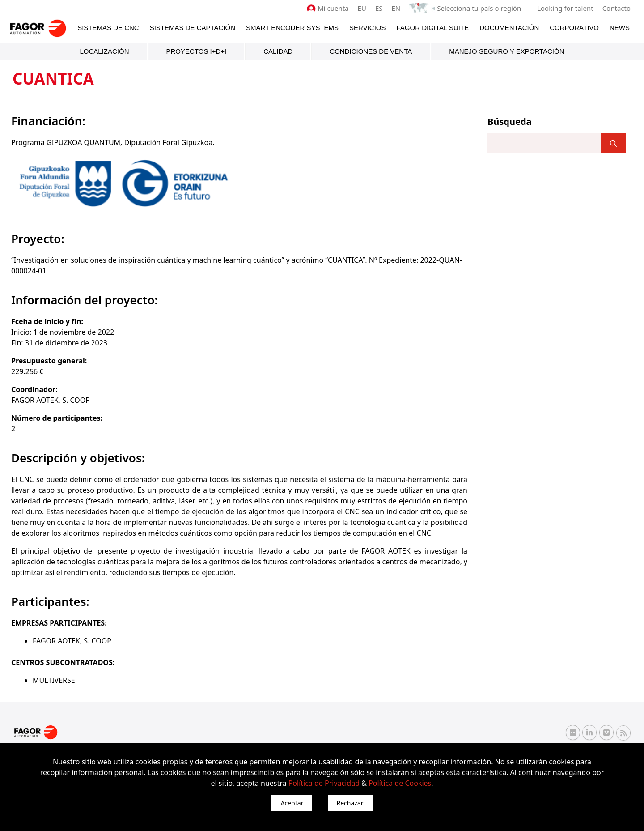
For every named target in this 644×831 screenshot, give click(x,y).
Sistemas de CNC (108, 28)
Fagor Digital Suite (433, 28)
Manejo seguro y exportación (506, 51)
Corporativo (574, 28)
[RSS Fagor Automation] (623, 733)
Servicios (367, 28)
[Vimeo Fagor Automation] (606, 733)
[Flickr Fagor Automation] (573, 733)
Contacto (616, 8)
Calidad (278, 51)
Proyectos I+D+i (197, 51)
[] (613, 143)
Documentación (509, 28)
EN (396, 8)
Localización (104, 51)
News (620, 28)
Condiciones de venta (371, 51)
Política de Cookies (400, 783)
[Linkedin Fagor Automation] (589, 733)
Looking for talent (565, 8)
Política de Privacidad (324, 783)
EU (362, 8)
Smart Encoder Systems (292, 28)
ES (379, 8)
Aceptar (292, 803)
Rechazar (350, 803)
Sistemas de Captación (193, 28)
